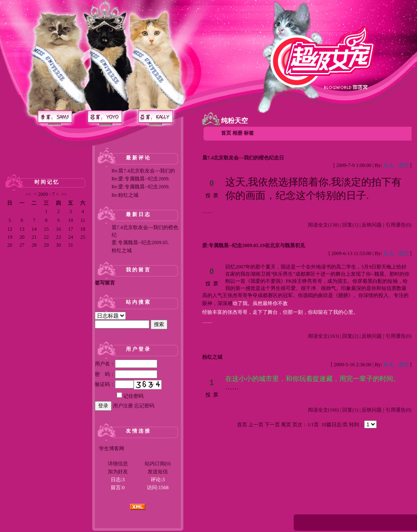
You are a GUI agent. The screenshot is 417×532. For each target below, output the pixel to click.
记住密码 (130, 396)
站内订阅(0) (158, 464)
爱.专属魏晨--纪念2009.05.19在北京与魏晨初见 (254, 245)
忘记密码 (144, 406)
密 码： (126, 374)
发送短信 (158, 472)
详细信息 (118, 464)
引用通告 (399, 225)
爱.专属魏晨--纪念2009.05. (140, 243)
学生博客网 (112, 449)
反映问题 (372, 225)
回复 (350, 225)
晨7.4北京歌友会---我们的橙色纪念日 (243, 158)
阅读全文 (323, 225)
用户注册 (123, 406)
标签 (249, 133)
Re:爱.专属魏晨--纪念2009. (141, 179)
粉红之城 (122, 250)
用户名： (126, 364)
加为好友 (118, 472)
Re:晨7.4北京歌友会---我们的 (143, 171)
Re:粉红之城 (125, 195)
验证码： (114, 384)
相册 (237, 133)
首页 (226, 133)
